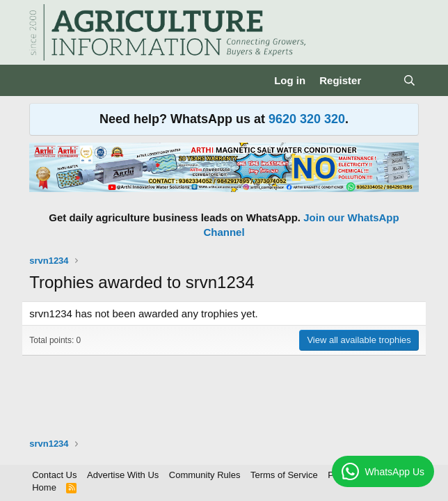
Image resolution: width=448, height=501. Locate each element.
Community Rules (205, 475)
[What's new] (382, 80)
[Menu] (41, 81)
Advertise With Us (123, 475)
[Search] (409, 80)
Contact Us (54, 475)
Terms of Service (284, 475)
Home (44, 487)
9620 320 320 (307, 119)
